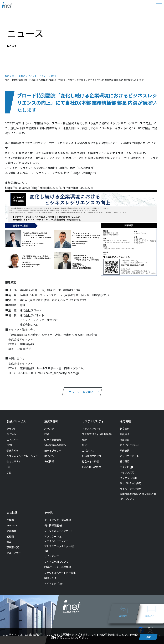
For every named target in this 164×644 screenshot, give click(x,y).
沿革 (9, 542)
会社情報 (12, 512)
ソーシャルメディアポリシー (60, 531)
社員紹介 (125, 434)
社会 (84, 445)
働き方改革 (13, 450)
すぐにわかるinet (129, 445)
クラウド (11, 429)
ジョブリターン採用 (130, 483)
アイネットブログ (54, 583)
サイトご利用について (56, 561)
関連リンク (50, 578)
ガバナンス (88, 450)
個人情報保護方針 (54, 525)
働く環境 (125, 461)
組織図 (10, 536)
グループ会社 (14, 553)
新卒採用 (125, 429)
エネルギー (13, 440)
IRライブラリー (53, 450)
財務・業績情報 (53, 440)
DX (8, 467)
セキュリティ (14, 461)
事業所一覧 (13, 547)
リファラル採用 (128, 478)
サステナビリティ (93, 421)
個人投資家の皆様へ (55, 445)
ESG (47, 434)
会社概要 (11, 531)
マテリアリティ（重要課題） (98, 434)
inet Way (12, 525)
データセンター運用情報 (58, 520)
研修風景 (125, 450)
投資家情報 (51, 421)
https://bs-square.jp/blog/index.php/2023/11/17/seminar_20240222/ (49, 188)
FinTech (11, 434)
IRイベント (50, 456)
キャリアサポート (129, 456)
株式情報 (49, 461)
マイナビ (125, 467)
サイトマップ (52, 556)
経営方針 (49, 429)
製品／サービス (16, 421)
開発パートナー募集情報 (58, 567)
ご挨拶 (10, 520)
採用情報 (125, 421)
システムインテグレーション (22, 456)
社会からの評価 (90, 461)
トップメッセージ (92, 429)
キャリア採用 (127, 472)
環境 (84, 440)
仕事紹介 (125, 440)
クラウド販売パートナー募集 (60, 573)
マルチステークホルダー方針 (60, 546)
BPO (9, 445)
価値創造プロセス (92, 456)
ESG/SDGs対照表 (91, 467)
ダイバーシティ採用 (130, 489)
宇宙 (9, 472)
